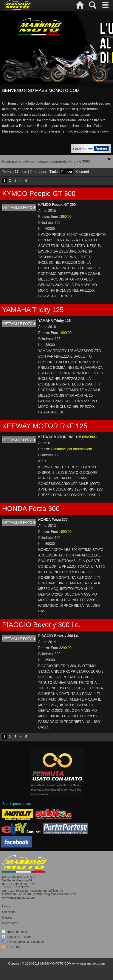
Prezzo (67, 172)
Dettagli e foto (19, 208)
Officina (7, 918)
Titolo (53, 172)
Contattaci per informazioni (71, 449)
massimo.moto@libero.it (47, 891)
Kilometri (82, 172)
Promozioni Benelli (33, 126)
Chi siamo (9, 912)
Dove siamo (10, 923)
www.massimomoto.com (18, 898)
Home (6, 906)
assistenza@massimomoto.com (55, 894)
